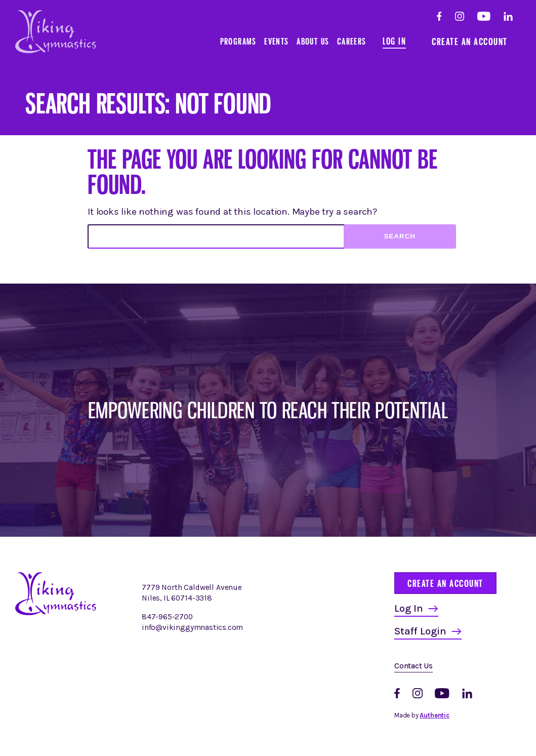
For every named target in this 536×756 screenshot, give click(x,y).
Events (276, 41)
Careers (352, 41)
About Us (313, 41)
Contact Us (414, 666)
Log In (394, 41)
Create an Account (470, 41)
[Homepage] (56, 613)
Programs (238, 41)
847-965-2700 (167, 617)
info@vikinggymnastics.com (192, 627)
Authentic (434, 715)
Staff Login (420, 631)
